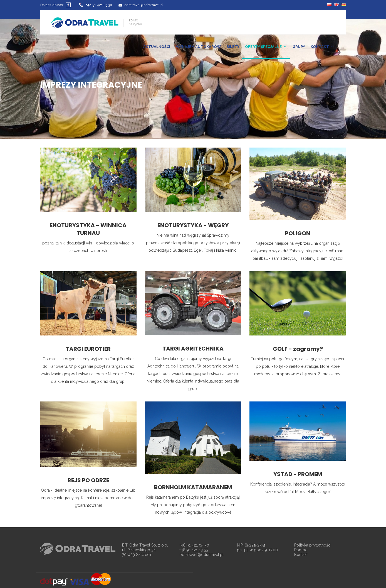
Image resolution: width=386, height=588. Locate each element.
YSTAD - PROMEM (298, 474)
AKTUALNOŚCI (157, 47)
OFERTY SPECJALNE (266, 47)
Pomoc (301, 550)
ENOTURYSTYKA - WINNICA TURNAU (88, 229)
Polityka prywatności (313, 545)
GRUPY (299, 47)
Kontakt (301, 555)
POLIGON (298, 233)
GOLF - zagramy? (298, 349)
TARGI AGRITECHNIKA (193, 349)
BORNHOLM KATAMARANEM (193, 487)
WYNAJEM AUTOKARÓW (198, 47)
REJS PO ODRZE (88, 480)
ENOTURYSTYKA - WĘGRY (193, 225)
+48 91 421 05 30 (194, 545)
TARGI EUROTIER (88, 349)
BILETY (233, 47)
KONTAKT (322, 47)
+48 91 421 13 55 (194, 550)
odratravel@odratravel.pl (201, 555)
